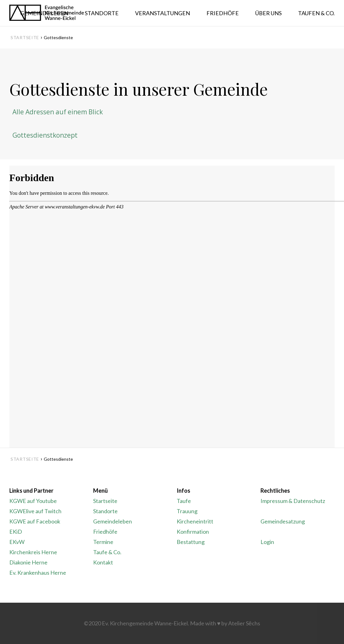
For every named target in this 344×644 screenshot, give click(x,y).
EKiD (16, 532)
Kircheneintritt (195, 521)
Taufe (184, 501)
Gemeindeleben (113, 521)
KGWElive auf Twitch (35, 511)
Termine (103, 542)
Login (267, 542)
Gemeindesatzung (283, 521)
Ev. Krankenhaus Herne (38, 573)
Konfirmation (193, 532)
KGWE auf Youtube (33, 501)
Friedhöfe (105, 532)
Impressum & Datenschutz (293, 501)
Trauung (187, 511)
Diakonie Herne (28, 562)
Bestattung (191, 542)
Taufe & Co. (107, 552)
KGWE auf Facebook (35, 521)
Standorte (105, 511)
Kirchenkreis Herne (33, 552)
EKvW (17, 542)
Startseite (25, 37)
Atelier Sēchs (244, 623)
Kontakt (103, 562)
